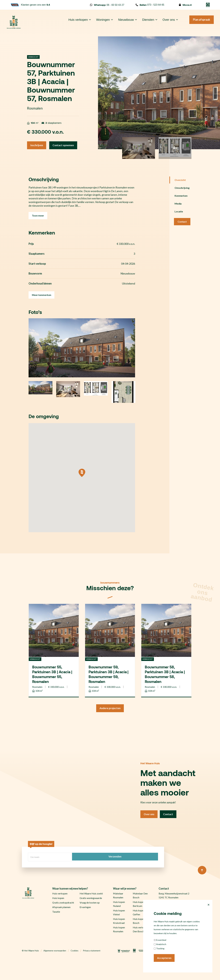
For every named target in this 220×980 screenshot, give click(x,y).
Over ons (164, 22)
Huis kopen (58, 918)
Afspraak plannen (61, 927)
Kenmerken (181, 206)
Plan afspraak (197, 22)
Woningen (99, 22)
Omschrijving (182, 198)
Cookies (75, 971)
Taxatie (56, 932)
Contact (182, 232)
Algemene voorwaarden (55, 971)
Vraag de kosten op (90, 923)
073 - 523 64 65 (150, 5)
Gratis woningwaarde (91, 918)
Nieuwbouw (122, 22)
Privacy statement (92, 971)
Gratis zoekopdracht (63, 923)
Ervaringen (85, 927)
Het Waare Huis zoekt (91, 914)
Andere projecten (110, 728)
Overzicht (180, 191)
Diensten (144, 22)
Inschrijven (37, 146)
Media (178, 214)
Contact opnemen (42, 156)
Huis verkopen (74, 22)
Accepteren (165, 958)
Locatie (179, 222)
